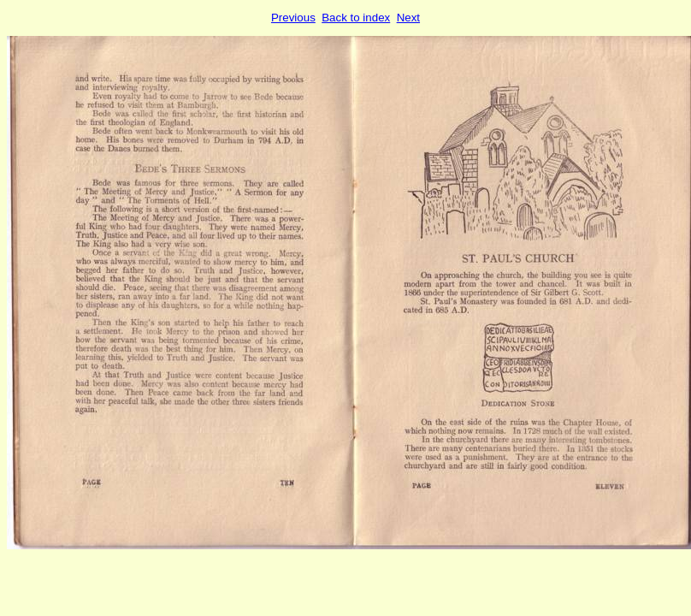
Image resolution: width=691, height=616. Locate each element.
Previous (293, 18)
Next (408, 18)
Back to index (356, 18)
